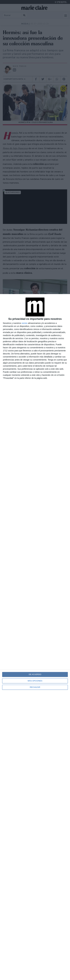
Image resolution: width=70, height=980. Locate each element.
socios (24, 323)
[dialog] (35, 637)
